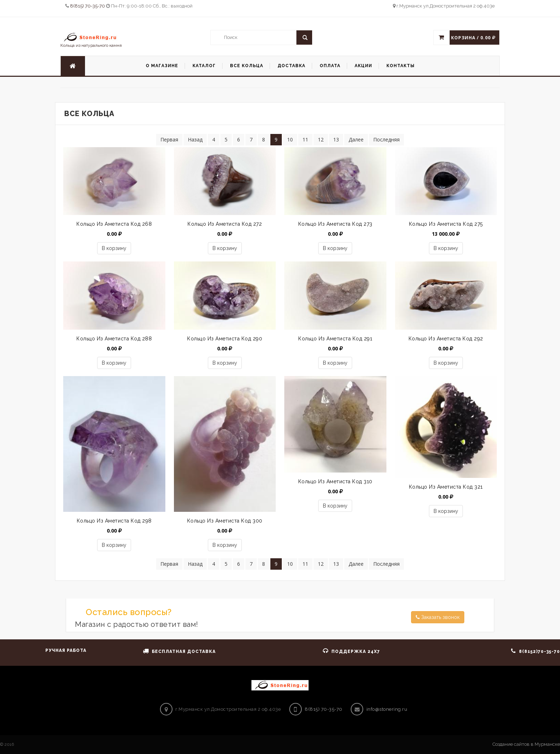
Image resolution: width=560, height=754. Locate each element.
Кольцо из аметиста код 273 (335, 224)
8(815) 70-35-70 (88, 6)
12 (321, 139)
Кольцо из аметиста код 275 (446, 224)
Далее (356, 139)
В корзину (114, 248)
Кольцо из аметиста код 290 (225, 339)
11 (305, 139)
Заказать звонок (438, 617)
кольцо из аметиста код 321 (446, 487)
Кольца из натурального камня (91, 40)
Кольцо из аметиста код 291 (335, 339)
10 (290, 139)
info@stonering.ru (387, 709)
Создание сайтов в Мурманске (526, 744)
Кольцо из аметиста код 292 (446, 339)
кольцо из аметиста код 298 (114, 521)
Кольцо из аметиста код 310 (335, 481)
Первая (169, 139)
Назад (195, 139)
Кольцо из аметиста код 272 (225, 224)
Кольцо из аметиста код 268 (114, 224)
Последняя (386, 139)
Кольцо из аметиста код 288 (114, 339)
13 (336, 139)
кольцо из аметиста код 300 (225, 521)
